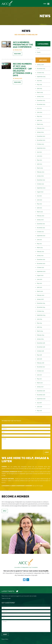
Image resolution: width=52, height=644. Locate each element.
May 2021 (39, 244)
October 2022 (40, 184)
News (38, 48)
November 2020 (41, 264)
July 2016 (39, 403)
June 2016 (39, 407)
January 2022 (40, 220)
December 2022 (41, 180)
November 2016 (41, 395)
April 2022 (39, 208)
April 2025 (39, 88)
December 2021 (41, 224)
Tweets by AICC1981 (6, 598)
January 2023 (40, 176)
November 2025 (41, 69)
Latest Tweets (8, 591)
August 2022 (40, 192)
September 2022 (41, 188)
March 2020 (40, 291)
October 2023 (40, 144)
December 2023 (41, 136)
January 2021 (40, 256)
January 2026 (40, 65)
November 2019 (41, 307)
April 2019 (39, 327)
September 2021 (41, 236)
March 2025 (40, 92)
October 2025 (40, 73)
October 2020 (40, 267)
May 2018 (39, 355)
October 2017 (40, 371)
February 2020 (41, 295)
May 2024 (39, 116)
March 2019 (40, 331)
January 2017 (40, 387)
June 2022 (40, 200)
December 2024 (41, 100)
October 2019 (40, 311)
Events (39, 52)
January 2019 (40, 339)
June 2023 (40, 156)
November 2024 (41, 104)
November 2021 (41, 228)
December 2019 (41, 303)
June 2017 (39, 375)
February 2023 (41, 172)
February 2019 (41, 335)
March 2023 (40, 168)
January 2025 (40, 96)
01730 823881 (44, 571)
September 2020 (41, 271)
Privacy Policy (5, 639)
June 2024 (40, 112)
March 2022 (40, 212)
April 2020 (40, 287)
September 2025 (41, 77)
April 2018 (39, 359)
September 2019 (41, 315)
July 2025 (39, 81)
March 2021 (40, 248)
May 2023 (39, 160)
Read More (17, 54)
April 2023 (39, 164)
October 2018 (40, 351)
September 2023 (41, 148)
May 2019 (39, 323)
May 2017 (39, 379)
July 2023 (39, 152)
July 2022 (39, 196)
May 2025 (39, 85)
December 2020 (41, 259)
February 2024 (41, 128)
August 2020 (40, 275)
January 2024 (40, 132)
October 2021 (40, 232)
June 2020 (40, 279)
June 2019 (39, 319)
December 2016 (41, 391)
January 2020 (40, 299)
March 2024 (40, 124)
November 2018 (41, 347)
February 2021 (40, 252)
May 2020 (39, 283)
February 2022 (41, 216)
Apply (5, 511)
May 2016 (39, 411)
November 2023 (41, 140)
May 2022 (39, 204)
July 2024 (39, 108)
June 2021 (39, 240)
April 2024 (40, 120)
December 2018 (41, 343)
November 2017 (41, 367)
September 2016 (41, 399)
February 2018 (41, 363)
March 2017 (40, 383)
